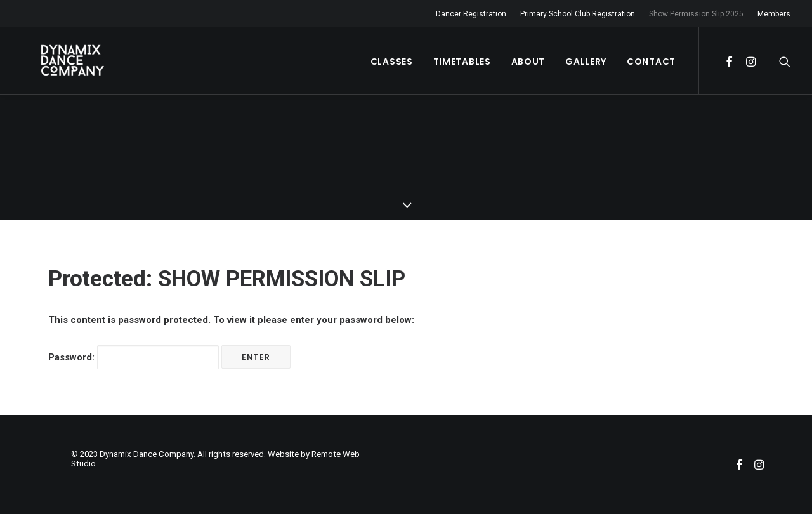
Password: (134, 357)
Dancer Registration (471, 14)
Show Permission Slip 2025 (696, 14)
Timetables (462, 62)
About (528, 62)
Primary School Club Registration (578, 14)
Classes (392, 62)
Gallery (586, 62)
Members (774, 14)
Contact (651, 62)
